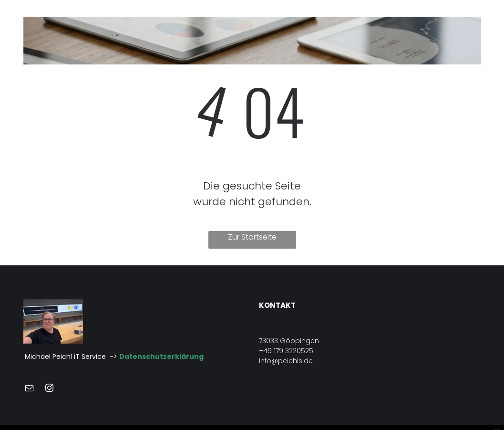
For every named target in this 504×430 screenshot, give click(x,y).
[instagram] (50, 389)
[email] (30, 389)
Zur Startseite (252, 237)
